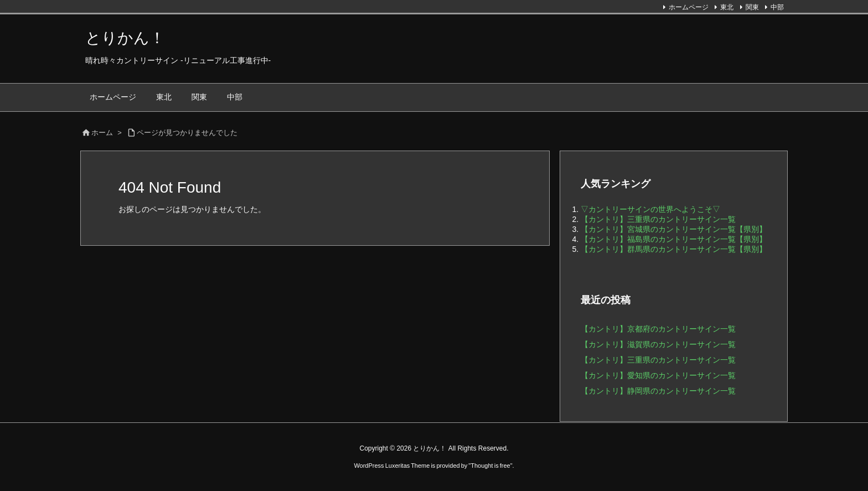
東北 (727, 7)
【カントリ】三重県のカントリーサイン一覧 (658, 219)
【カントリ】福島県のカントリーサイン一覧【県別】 (674, 239)
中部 (777, 7)
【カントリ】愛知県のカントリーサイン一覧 (658, 375)
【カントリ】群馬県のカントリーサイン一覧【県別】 (674, 249)
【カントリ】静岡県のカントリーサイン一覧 (658, 391)
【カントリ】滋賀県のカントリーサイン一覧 (658, 344)
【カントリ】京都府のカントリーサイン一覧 (658, 329)
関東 (752, 7)
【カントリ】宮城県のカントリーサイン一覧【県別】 (674, 229)
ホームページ (689, 7)
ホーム (102, 133)
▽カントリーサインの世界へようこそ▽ (650, 209)
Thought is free (490, 466)
